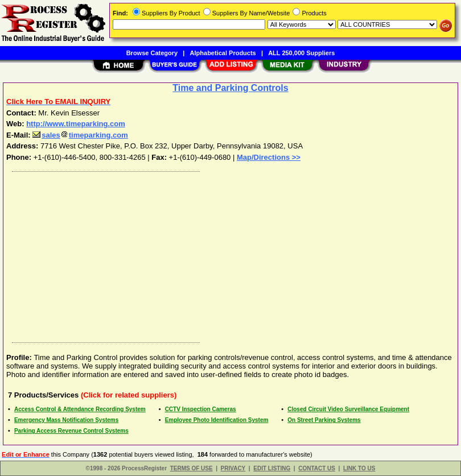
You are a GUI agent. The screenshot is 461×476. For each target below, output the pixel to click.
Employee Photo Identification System (217, 420)
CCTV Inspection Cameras (201, 409)
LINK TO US (359, 468)
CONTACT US (317, 468)
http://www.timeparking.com (76, 124)
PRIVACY (233, 468)
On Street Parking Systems (324, 420)
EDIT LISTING (272, 468)
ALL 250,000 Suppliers (301, 53)
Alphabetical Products (223, 53)
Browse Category (152, 53)
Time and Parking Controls (230, 88)
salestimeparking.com (80, 135)
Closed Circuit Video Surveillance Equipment (348, 409)
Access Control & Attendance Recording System (80, 409)
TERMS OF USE (192, 468)
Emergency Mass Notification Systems (66, 420)
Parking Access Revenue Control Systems (71, 431)
